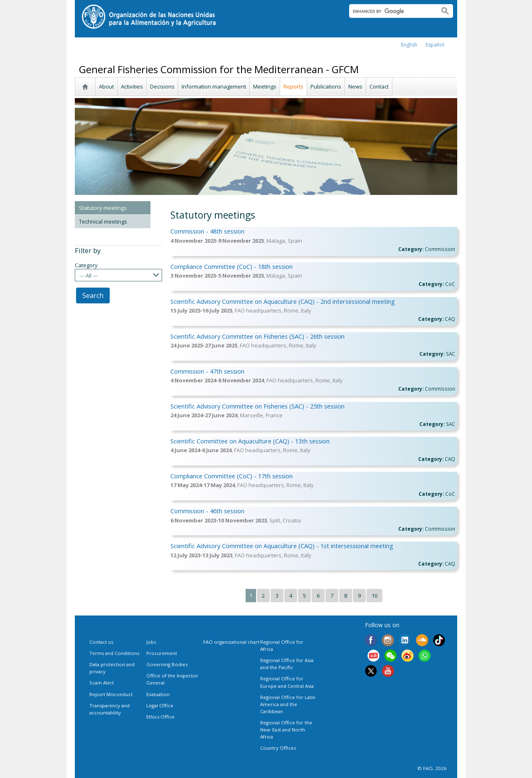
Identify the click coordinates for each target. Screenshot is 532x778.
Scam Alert (102, 683)
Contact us (101, 642)
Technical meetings (103, 222)
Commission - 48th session (207, 231)
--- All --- (89, 276)
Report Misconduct (111, 694)
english (409, 45)
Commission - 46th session (207, 511)
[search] (390, 11)
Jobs (151, 642)
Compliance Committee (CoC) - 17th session (232, 476)
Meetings (265, 86)
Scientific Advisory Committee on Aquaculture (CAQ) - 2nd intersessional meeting (283, 301)
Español (435, 45)
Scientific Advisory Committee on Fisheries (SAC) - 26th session (257, 336)
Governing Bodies (167, 664)
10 (374, 596)
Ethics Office (160, 717)
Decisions (162, 86)
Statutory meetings (103, 208)
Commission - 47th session (207, 371)
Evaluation (158, 694)
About (106, 86)
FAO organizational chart (231, 642)
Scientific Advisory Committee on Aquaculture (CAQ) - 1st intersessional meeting (282, 546)
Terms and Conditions (114, 653)
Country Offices (278, 748)
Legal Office (160, 705)
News (355, 86)
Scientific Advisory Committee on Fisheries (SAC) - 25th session (257, 406)
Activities (132, 86)
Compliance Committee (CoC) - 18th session (232, 266)
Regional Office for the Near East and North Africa (286, 730)
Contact (379, 86)
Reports (293, 86)
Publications (326, 86)
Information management (214, 86)
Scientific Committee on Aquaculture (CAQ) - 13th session (250, 441)
